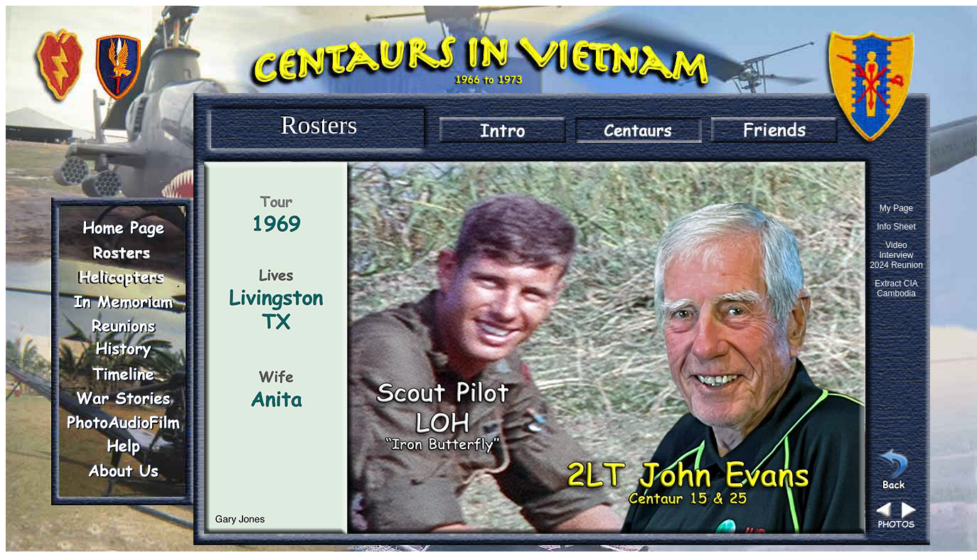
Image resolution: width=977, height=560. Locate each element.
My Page (896, 208)
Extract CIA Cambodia (896, 289)
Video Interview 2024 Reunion (896, 255)
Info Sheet (896, 227)
